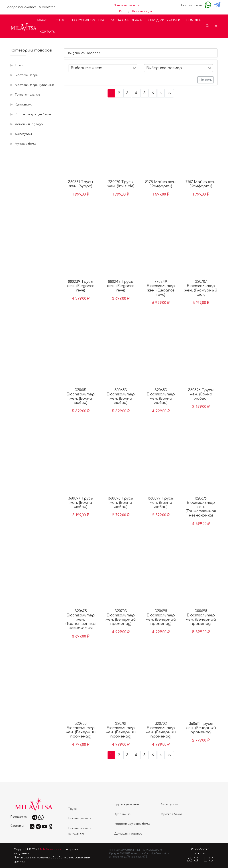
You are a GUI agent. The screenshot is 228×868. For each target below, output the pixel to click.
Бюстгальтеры (26, 75)
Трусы (19, 65)
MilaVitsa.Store (51, 849)
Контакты (48, 32)
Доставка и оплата (126, 20)
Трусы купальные (27, 95)
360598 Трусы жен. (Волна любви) (121, 503)
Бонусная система (88, 20)
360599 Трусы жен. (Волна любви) (161, 503)
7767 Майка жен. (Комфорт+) (201, 184)
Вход (123, 11)
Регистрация (142, 11)
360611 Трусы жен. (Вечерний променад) (201, 728)
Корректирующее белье (33, 114)
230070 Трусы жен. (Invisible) (121, 184)
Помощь (194, 20)
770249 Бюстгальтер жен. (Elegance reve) (161, 288)
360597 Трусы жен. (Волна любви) (81, 503)
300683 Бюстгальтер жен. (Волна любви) (121, 397)
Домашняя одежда (29, 124)
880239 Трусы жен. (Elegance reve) (81, 286)
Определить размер (164, 20)
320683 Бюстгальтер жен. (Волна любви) (161, 397)
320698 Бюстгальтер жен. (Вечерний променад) (161, 618)
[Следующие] (161, 93)
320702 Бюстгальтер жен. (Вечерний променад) (161, 730)
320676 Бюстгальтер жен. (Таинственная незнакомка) (201, 507)
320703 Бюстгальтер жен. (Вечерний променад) (121, 618)
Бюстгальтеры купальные (35, 85)
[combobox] (103, 68)
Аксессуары (23, 134)
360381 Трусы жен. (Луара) (81, 184)
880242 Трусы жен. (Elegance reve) (121, 286)
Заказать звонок (127, 5)
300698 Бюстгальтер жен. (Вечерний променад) (201, 618)
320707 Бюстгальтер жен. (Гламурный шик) (201, 288)
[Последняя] (169, 93)
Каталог (43, 20)
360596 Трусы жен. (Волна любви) (201, 394)
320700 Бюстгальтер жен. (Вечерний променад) (81, 730)
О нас (61, 20)
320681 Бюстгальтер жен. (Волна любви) (81, 397)
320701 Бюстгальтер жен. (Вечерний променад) (121, 730)
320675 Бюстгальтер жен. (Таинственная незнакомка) (81, 620)
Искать (206, 80)
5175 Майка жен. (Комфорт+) (161, 184)
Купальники (23, 105)
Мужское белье (26, 144)
